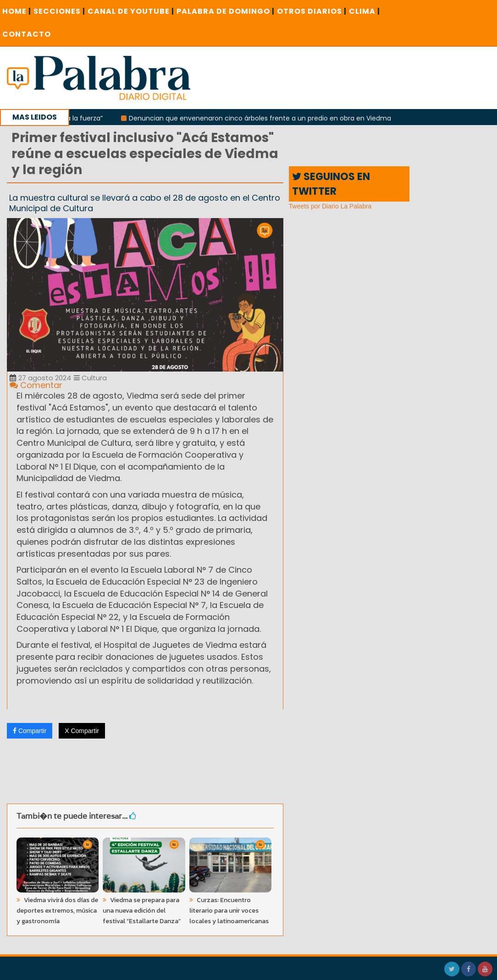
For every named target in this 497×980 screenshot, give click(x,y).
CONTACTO (27, 34)
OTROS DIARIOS (312, 11)
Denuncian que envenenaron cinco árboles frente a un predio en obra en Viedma (263, 118)
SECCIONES (59, 11)
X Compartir (82, 731)
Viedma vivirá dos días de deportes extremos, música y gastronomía (57, 911)
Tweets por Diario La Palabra (330, 206)
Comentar (36, 385)
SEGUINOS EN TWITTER (331, 184)
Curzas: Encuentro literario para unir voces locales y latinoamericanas (229, 911)
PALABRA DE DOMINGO (226, 11)
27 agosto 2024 (40, 378)
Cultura (90, 378)
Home (17, 11)
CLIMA (364, 11)
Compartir (30, 731)
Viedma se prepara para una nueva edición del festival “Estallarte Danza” (142, 911)
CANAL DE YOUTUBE (131, 11)
